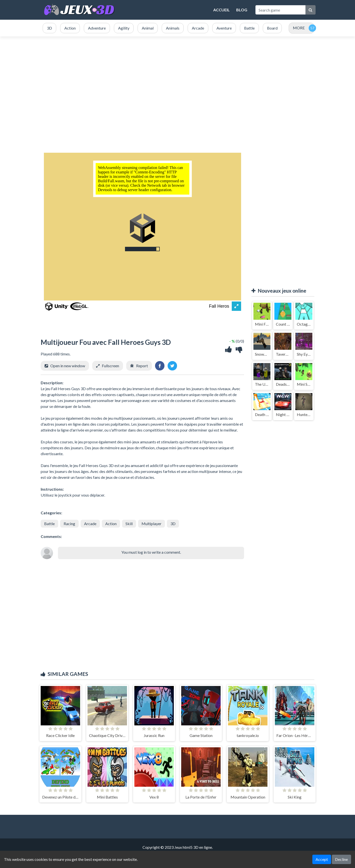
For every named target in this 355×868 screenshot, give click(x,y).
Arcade (90, 524)
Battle (49, 524)
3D (173, 524)
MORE (299, 28)
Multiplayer (151, 524)
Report (142, 366)
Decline (341, 859)
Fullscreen (110, 366)
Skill (129, 524)
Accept (322, 859)
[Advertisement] (177, 83)
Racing (69, 524)
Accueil (222, 10)
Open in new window (68, 366)
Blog (242, 10)
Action (111, 524)
